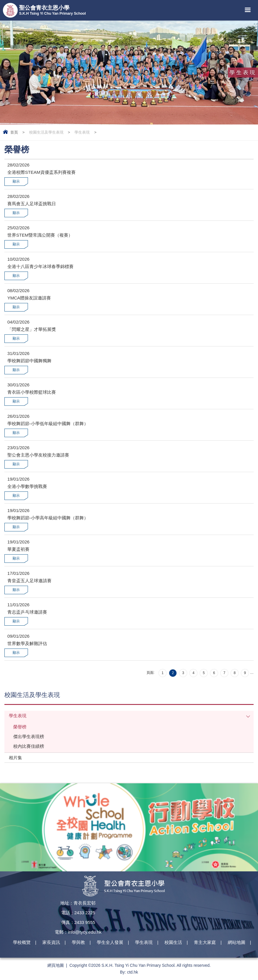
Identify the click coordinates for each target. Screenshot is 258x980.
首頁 (14, 132)
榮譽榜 (20, 727)
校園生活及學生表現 (46, 132)
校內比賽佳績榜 (29, 746)
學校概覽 (22, 942)
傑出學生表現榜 (29, 736)
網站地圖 (237, 942)
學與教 (78, 942)
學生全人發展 (110, 942)
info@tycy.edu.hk (85, 932)
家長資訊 (51, 942)
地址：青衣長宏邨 (78, 903)
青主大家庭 (205, 942)
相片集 (15, 758)
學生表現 (82, 132)
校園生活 (173, 942)
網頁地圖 (56, 965)
